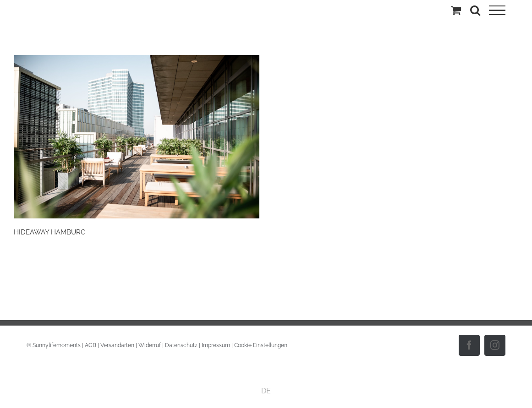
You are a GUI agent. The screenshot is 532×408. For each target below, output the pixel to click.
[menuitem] (266, 391)
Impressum (216, 345)
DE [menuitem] (266, 391)
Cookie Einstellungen (261, 345)
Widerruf (150, 345)
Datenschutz (181, 345)
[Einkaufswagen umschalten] (456, 10)
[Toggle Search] (475, 10)
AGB (90, 345)
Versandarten (117, 345)
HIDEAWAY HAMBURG (50, 232)
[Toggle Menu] (497, 11)
